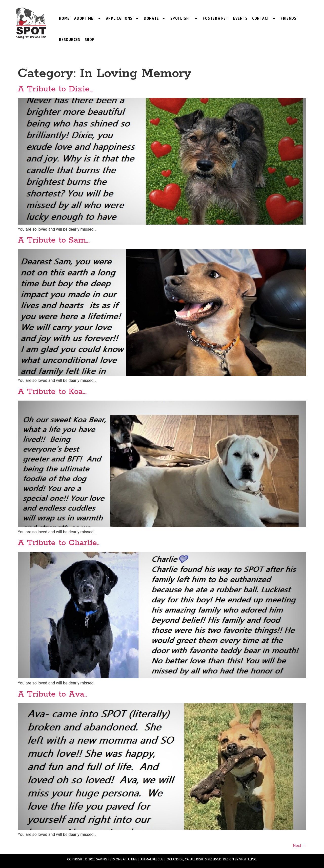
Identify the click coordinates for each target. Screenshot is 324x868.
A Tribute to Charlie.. (59, 543)
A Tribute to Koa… (52, 392)
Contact (264, 18)
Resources (69, 40)
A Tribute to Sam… (54, 240)
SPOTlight (184, 18)
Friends (289, 18)
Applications (123, 18)
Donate (155, 18)
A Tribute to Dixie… (56, 89)
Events (240, 18)
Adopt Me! (88, 18)
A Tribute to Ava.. (52, 694)
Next (300, 846)
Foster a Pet (216, 18)
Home (64, 18)
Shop (90, 40)
